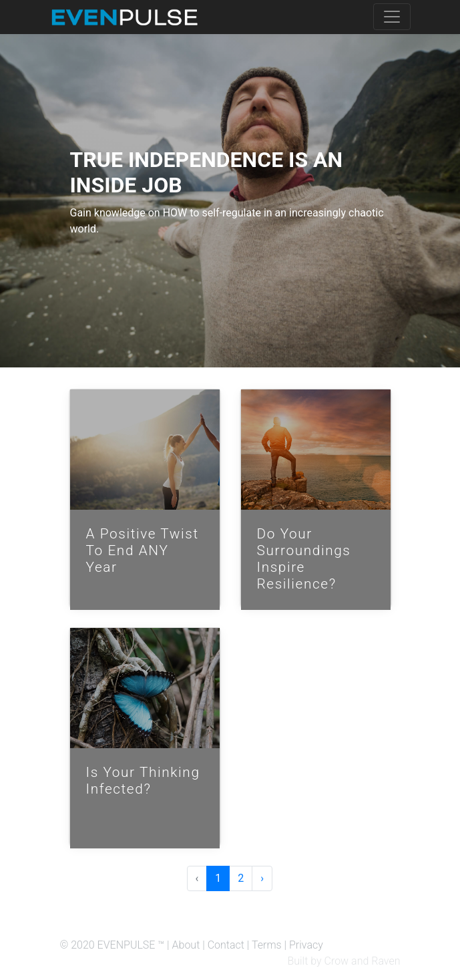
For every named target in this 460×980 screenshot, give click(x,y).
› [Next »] (262, 878)
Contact (226, 945)
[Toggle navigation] (392, 17)
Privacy (306, 945)
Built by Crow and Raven (343, 961)
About (186, 945)
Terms (267, 945)
